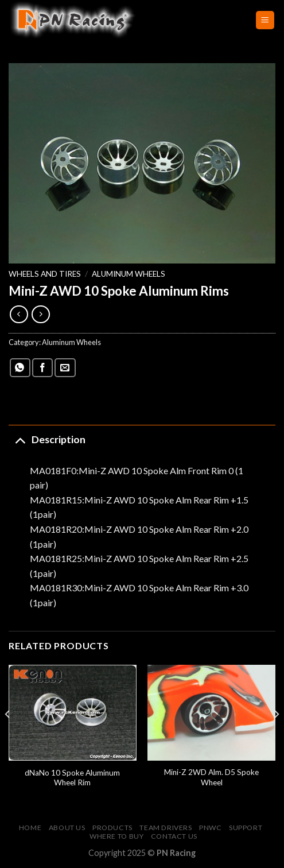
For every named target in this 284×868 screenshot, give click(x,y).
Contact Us (174, 836)
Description (47, 439)
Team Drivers (166, 828)
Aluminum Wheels (129, 274)
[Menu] (265, 20)
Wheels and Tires (45, 274)
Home (30, 828)
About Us (67, 828)
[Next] (276, 737)
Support (246, 828)
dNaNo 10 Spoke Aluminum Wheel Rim (72, 778)
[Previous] (8, 737)
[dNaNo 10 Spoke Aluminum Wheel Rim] (73, 713)
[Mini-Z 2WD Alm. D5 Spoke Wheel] (211, 713)
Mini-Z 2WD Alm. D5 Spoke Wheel (211, 777)
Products (112, 828)
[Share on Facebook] (42, 368)
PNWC (210, 828)
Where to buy (116, 836)
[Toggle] (20, 439)
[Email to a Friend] (65, 368)
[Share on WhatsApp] (20, 368)
